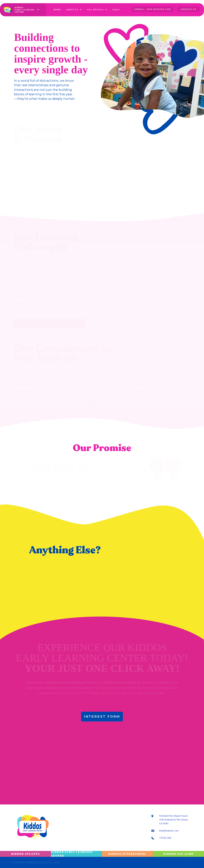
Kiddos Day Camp (178, 854)
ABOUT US (72, 10)
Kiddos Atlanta (26, 854)
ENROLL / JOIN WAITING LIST (153, 9)
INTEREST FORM (102, 716)
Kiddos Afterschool (127, 854)
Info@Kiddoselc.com (169, 831)
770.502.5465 (165, 838)
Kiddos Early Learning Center (72, 854)
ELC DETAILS (96, 10)
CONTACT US (188, 9)
